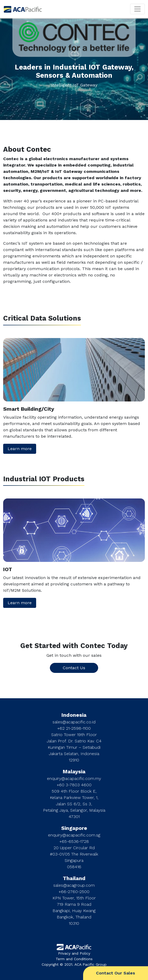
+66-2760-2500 (74, 892)
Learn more (20, 449)
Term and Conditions (74, 959)
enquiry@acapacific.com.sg (74, 835)
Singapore (74, 828)
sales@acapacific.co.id (74, 722)
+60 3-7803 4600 (74, 785)
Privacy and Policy (74, 953)
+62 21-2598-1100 (74, 728)
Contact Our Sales (116, 973)
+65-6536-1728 (74, 841)
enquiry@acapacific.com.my (74, 778)
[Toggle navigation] (137, 9)
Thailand (74, 878)
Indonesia (74, 715)
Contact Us (74, 668)
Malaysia (74, 771)
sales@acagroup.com (74, 885)
